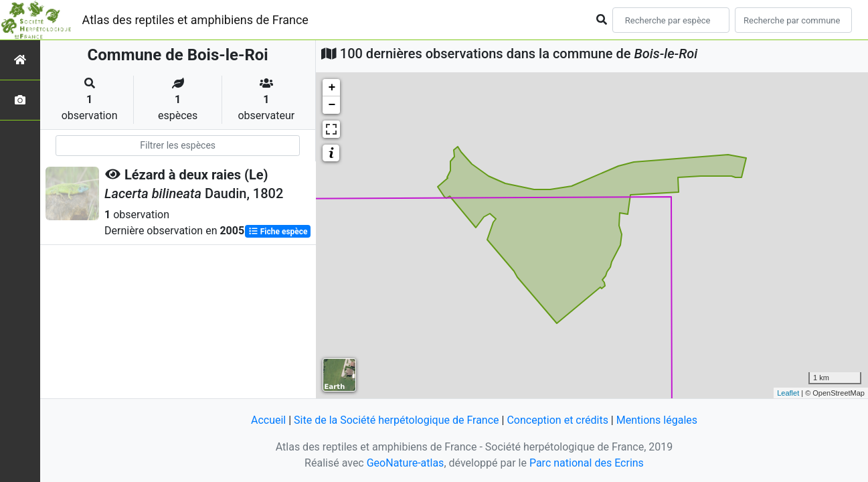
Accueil (268, 420)
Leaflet (788, 393)
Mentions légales (657, 420)
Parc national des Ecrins (587, 463)
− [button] (332, 105)
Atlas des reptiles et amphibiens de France (195, 20)
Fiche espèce (278, 232)
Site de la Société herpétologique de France (396, 420)
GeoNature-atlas (406, 463)
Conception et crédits (557, 420)
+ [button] (332, 88)
